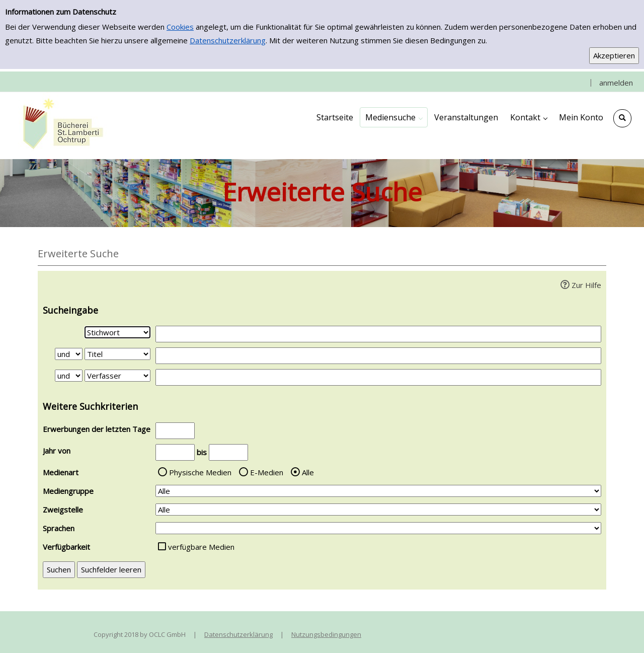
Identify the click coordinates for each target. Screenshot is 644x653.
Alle (308, 472)
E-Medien (267, 472)
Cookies (180, 27)
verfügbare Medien (201, 547)
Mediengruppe (68, 491)
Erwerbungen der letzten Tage (97, 429)
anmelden (616, 83)
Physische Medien (200, 472)
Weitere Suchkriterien (90, 406)
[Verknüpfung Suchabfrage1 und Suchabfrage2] (69, 354)
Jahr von (57, 451)
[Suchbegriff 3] (378, 377)
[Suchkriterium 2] (117, 354)
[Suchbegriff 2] (378, 356)
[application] (394, 117)
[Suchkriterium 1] (117, 332)
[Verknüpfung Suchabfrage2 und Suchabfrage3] (69, 376)
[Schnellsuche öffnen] (622, 118)
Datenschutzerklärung (228, 40)
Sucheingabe (70, 310)
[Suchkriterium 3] (117, 376)
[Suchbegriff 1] (378, 334)
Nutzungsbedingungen (326, 634)
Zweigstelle (63, 510)
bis (202, 452)
